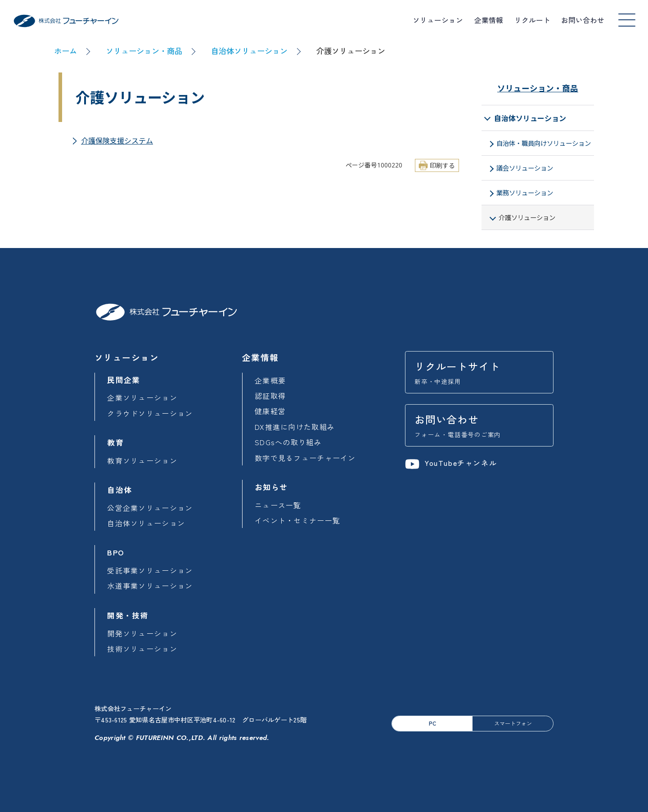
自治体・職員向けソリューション (544, 143)
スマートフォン (513, 723)
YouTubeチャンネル (451, 463)
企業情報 (489, 20)
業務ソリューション (525, 193)
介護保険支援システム (117, 141)
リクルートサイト (479, 372)
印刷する (442, 165)
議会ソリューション (525, 168)
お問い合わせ (583, 20)
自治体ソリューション (249, 51)
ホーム (65, 51)
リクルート (532, 20)
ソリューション (438, 20)
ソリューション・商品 (144, 51)
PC (432, 723)
